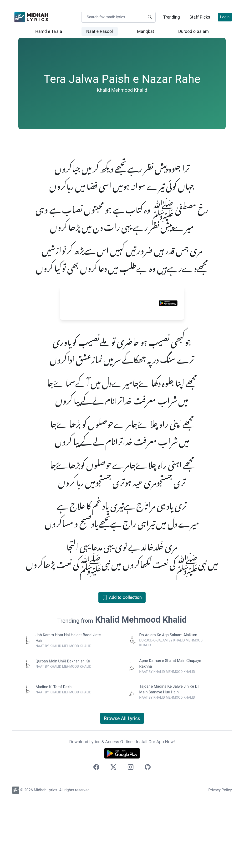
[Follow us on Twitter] (113, 835)
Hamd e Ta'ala (49, 31)
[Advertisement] (122, 172)
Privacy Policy (220, 857)
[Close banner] (180, 357)
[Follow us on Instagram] (131, 835)
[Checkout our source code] (148, 835)
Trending (172, 17)
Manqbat (145, 31)
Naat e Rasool (100, 31)
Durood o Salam (193, 31)
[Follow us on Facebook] (96, 835)
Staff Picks (200, 17)
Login (225, 17)
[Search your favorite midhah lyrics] (115, 17)
